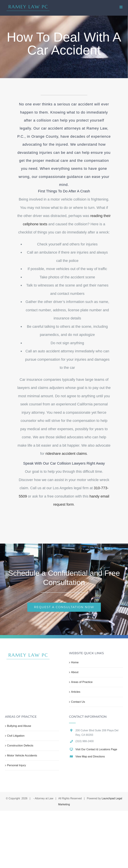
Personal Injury (16, 765)
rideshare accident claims (66, 454)
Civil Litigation (16, 736)
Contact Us (78, 702)
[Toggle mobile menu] (121, 7)
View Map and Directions (90, 757)
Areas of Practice (82, 682)
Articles (76, 692)
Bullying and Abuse (19, 726)
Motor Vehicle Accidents (22, 756)
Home (75, 662)
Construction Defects (20, 746)
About (75, 672)
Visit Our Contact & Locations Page (96, 749)
